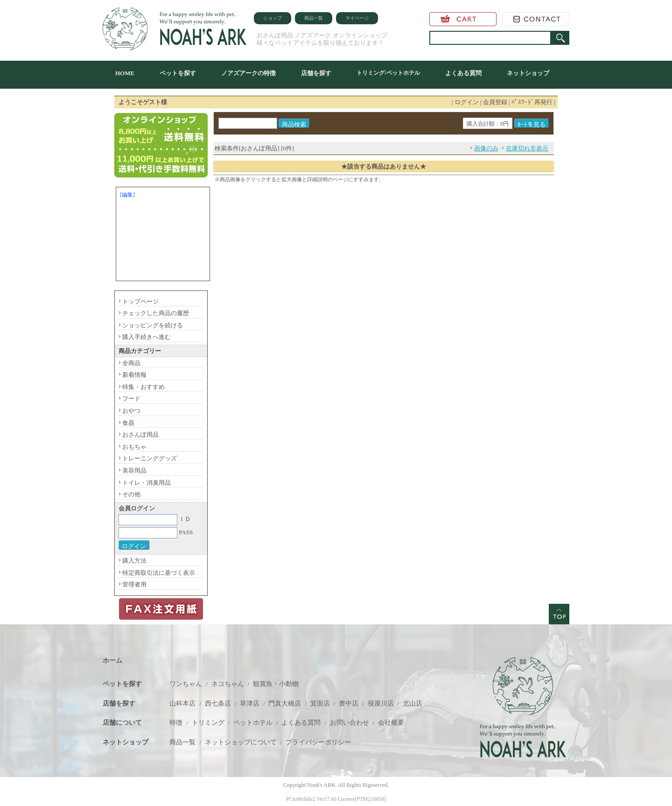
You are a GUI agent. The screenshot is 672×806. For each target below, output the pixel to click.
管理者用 (134, 584)
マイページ (357, 18)
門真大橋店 (285, 703)
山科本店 (182, 703)
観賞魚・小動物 (276, 684)
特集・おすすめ (143, 387)
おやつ (131, 411)
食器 (128, 423)
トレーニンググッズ (150, 458)
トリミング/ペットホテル (388, 73)
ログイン (467, 102)
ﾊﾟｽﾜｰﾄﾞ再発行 (532, 102)
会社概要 (391, 723)
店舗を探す (316, 73)
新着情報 (134, 375)
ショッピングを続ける (153, 325)
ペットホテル (253, 723)
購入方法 (134, 561)
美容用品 (134, 470)
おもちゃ (134, 447)
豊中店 (349, 703)
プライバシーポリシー (318, 742)
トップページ (140, 301)
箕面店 (320, 703)
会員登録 (495, 102)
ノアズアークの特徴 (248, 73)
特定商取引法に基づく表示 (159, 573)
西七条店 (218, 703)
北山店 (413, 703)
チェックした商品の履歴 (156, 313)
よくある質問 (463, 73)
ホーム (112, 661)
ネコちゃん (228, 684)
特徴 (176, 723)
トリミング (208, 723)
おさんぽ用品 (140, 435)
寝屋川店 (381, 703)
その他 (131, 494)
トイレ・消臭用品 (147, 483)
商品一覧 (314, 18)
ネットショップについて (241, 742)
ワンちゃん (186, 684)
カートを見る (463, 19)
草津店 (250, 703)
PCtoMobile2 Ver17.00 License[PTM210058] (336, 799)
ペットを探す (178, 73)
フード (131, 399)
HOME (125, 73)
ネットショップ (528, 73)
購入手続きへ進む (147, 337)
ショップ (273, 18)
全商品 (131, 363)
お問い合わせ (536, 19)
